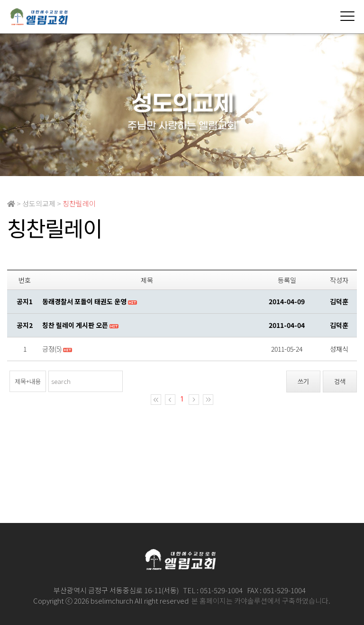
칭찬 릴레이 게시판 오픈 (75, 325)
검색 (340, 382)
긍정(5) (52, 349)
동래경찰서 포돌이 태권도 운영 (84, 301)
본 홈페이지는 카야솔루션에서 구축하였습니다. (261, 601)
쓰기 (303, 382)
